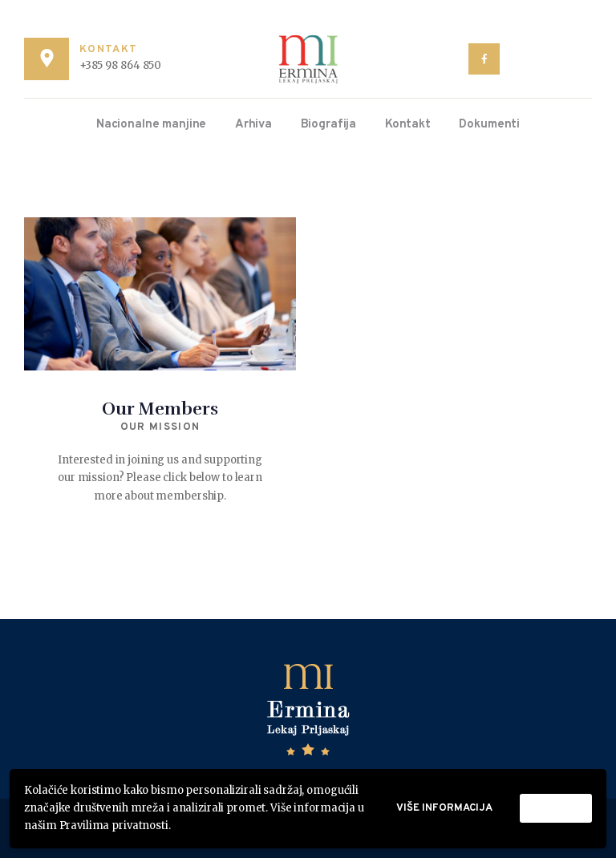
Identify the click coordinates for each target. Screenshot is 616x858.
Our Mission (160, 427)
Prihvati (556, 808)
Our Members (160, 409)
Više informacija (444, 808)
